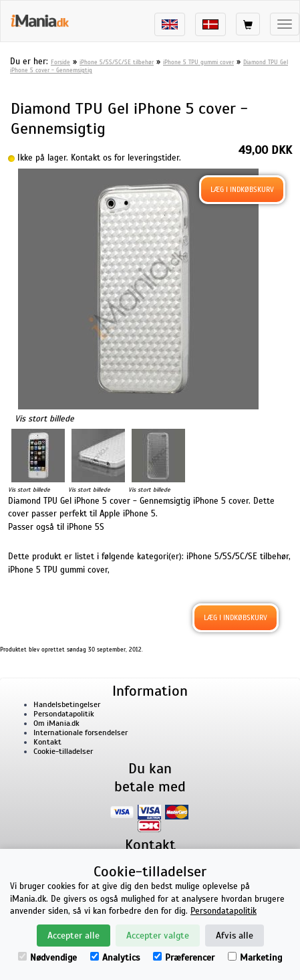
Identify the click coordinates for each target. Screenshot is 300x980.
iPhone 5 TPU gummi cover (198, 62)
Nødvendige (47, 958)
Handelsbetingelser (67, 704)
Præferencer (184, 958)
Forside (60, 62)
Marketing (255, 958)
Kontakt (47, 742)
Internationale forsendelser (81, 732)
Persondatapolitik (64, 714)
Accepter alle (73, 936)
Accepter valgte (158, 936)
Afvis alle (235, 936)
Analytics (115, 958)
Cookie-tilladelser (63, 751)
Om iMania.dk (56, 723)
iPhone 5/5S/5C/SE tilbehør (117, 62)
